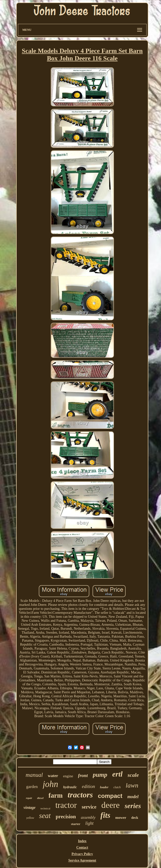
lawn (132, 785)
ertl (117, 774)
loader (104, 787)
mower (121, 818)
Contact (82, 847)
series (133, 806)
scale (133, 775)
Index (82, 841)
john (51, 784)
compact (110, 796)
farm (56, 795)
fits (106, 815)
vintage (30, 807)
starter (76, 824)
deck (135, 818)
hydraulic (70, 787)
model (133, 797)
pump (100, 775)
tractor (66, 805)
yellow (30, 818)
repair (29, 798)
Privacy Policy (82, 854)
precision (66, 817)
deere (110, 805)
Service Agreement (82, 860)
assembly (88, 817)
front (83, 775)
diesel (40, 798)
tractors (80, 795)
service (89, 807)
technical (46, 808)
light (89, 823)
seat (45, 816)
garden (32, 787)
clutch (117, 787)
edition (88, 786)
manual (34, 775)
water (53, 776)
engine (68, 776)
